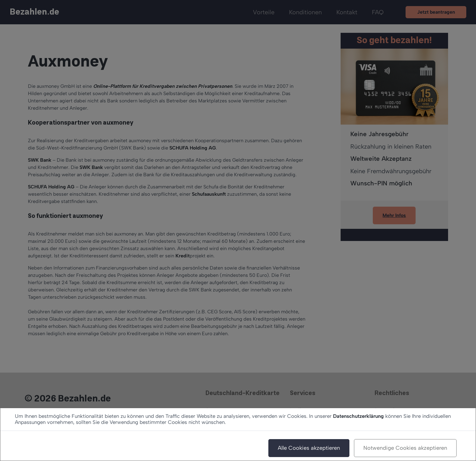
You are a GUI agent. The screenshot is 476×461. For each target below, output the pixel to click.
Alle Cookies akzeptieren (309, 448)
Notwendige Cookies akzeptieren (405, 448)
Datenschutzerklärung (358, 416)
